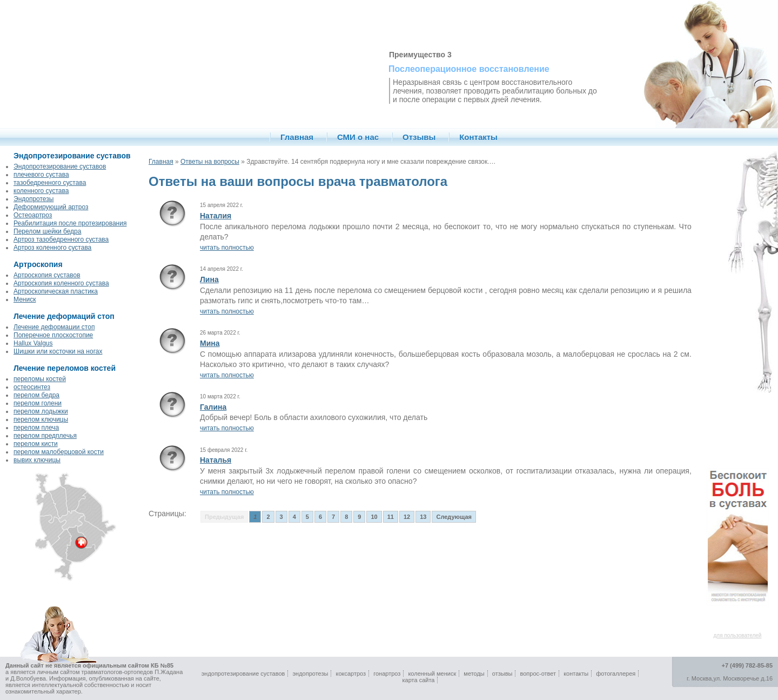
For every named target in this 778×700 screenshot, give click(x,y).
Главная (297, 137)
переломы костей (40, 379)
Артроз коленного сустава (52, 248)
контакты (576, 674)
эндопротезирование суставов (243, 674)
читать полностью (227, 248)
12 (407, 517)
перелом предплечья (45, 436)
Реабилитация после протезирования (70, 223)
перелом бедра (36, 395)
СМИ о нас (358, 137)
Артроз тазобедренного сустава (61, 239)
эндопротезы (310, 674)
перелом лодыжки (41, 411)
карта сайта (419, 680)
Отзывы (419, 137)
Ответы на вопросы (210, 162)
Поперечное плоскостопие (53, 335)
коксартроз (351, 674)
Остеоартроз (33, 215)
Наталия (216, 216)
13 (423, 517)
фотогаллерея (616, 674)
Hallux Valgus (33, 343)
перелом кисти (36, 444)
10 (374, 517)
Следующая (454, 517)
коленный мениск (432, 674)
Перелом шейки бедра (47, 231)
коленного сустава (41, 191)
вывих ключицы (37, 460)
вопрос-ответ (538, 674)
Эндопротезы (33, 199)
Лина (209, 279)
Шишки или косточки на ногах (58, 351)
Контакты (478, 137)
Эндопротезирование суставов (60, 166)
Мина (210, 343)
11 (391, 517)
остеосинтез (32, 387)
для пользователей (738, 635)
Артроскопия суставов (47, 275)
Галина (213, 407)
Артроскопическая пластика (56, 291)
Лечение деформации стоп (54, 327)
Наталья (216, 460)
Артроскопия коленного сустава (61, 283)
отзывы (502, 674)
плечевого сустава (41, 175)
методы (474, 674)
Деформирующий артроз (51, 207)
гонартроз (387, 674)
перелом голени (38, 403)
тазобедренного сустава (50, 183)
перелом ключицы (41, 419)
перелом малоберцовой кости (59, 452)
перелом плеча (36, 428)
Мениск (25, 299)
